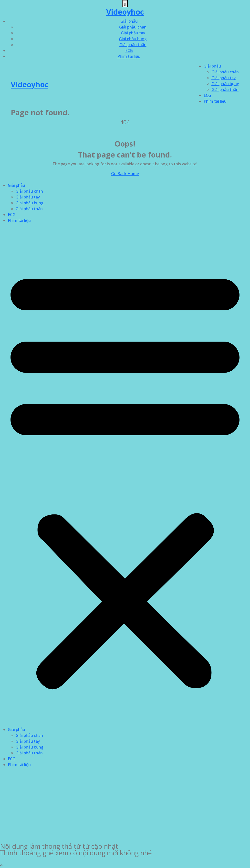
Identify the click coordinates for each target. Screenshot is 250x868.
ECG (129, 50)
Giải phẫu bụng (133, 39)
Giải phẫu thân (133, 45)
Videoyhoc (125, 12)
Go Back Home (125, 174)
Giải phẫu (129, 21)
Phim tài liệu (129, 56)
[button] (125, 477)
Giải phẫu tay (133, 33)
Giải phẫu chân (133, 27)
